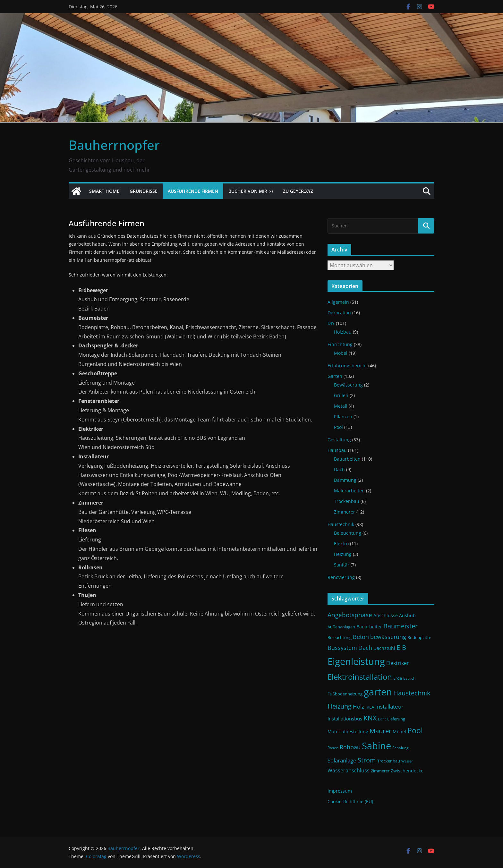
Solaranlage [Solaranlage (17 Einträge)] (342, 760)
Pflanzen (343, 417)
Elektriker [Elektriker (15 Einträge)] (398, 663)
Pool (338, 427)
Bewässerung (348, 385)
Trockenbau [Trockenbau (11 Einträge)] (389, 761)
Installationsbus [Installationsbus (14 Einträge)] (345, 719)
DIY (331, 323)
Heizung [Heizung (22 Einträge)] (340, 706)
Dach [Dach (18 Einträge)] (365, 648)
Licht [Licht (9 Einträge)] (382, 719)
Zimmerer (345, 512)
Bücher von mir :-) (251, 191)
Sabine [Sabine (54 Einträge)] (376, 746)
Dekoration (339, 313)
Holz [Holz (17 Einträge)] (358, 706)
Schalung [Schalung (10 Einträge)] (401, 748)
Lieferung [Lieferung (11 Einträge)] (396, 719)
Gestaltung (339, 440)
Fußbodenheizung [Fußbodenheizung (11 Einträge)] (345, 694)
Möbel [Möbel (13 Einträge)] (399, 732)
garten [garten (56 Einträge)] (378, 692)
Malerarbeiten (349, 491)
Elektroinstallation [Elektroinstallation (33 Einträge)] (360, 677)
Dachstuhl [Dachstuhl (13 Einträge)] (384, 648)
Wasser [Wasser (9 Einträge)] (407, 761)
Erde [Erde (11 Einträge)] (398, 678)
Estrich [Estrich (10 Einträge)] (409, 678)
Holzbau (343, 332)
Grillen (341, 395)
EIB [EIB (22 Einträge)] (401, 647)
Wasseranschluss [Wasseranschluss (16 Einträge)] (349, 770)
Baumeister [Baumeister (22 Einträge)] (401, 626)
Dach (339, 469)
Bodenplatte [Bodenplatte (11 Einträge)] (419, 638)
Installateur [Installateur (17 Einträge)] (389, 706)
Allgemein (338, 302)
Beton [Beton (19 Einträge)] (361, 637)
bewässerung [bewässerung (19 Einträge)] (388, 637)
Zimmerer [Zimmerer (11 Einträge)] (380, 771)
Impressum (340, 791)
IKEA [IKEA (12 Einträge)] (370, 707)
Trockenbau (347, 501)
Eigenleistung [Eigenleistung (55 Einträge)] (356, 661)
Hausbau (337, 450)
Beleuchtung (348, 533)
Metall (341, 406)
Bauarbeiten (347, 459)
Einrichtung (340, 344)
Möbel (341, 353)
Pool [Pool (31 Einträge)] (415, 730)
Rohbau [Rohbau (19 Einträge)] (350, 747)
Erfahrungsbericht (347, 366)
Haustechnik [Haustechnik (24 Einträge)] (412, 693)
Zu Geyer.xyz (298, 191)
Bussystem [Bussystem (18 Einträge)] (342, 648)
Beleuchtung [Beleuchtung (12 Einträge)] (340, 637)
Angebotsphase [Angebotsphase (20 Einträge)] (350, 615)
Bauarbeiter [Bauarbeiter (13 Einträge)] (369, 627)
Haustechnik (341, 524)
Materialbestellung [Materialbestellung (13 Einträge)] (348, 732)
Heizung (343, 554)
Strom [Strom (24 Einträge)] (367, 760)
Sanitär (342, 565)
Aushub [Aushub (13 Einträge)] (407, 615)
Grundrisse (144, 191)
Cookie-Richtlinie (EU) (350, 801)
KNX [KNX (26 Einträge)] (370, 718)
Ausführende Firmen (193, 191)
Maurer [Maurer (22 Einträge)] (380, 731)
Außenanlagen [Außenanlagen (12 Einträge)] (341, 627)
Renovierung (341, 577)
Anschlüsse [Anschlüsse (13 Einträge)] (386, 615)
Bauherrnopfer (114, 145)
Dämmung (345, 480)
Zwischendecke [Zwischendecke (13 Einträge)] (407, 771)
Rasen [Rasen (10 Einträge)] (333, 748)
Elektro (341, 544)
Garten (335, 376)
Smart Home (104, 191)
